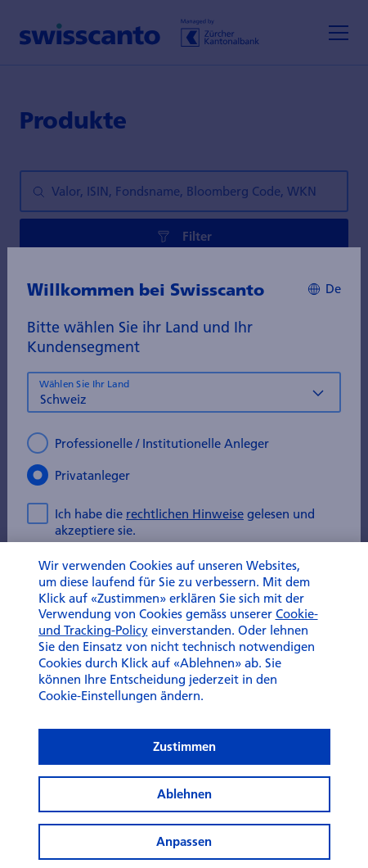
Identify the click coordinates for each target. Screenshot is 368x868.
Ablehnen (184, 843)
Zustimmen (184, 796)
